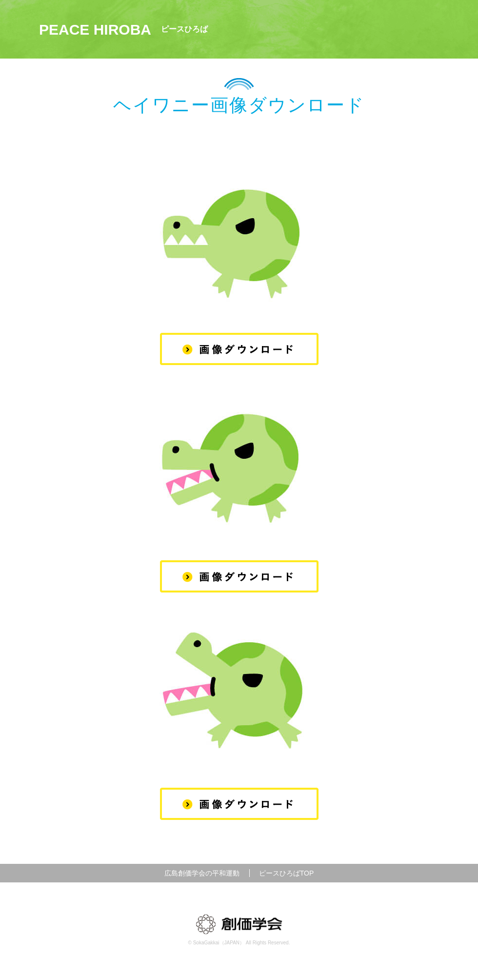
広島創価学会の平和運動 (202, 873)
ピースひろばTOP (287, 873)
